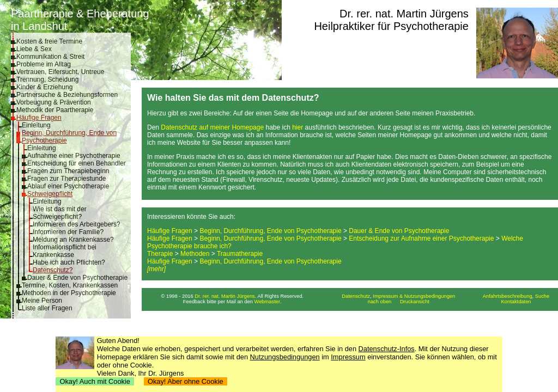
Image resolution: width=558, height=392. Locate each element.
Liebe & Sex (34, 49)
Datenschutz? (53, 270)
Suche (542, 296)
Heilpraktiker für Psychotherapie (391, 26)
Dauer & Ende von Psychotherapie (77, 278)
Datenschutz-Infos (387, 349)
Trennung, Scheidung (47, 79)
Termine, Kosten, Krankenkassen (70, 285)
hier (298, 127)
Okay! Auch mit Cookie (95, 381)
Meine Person (42, 301)
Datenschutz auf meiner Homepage (212, 127)
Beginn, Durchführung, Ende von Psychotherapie (270, 231)
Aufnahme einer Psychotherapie (74, 156)
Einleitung (36, 125)
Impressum (348, 357)
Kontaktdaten (516, 302)
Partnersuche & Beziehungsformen (67, 95)
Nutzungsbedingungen (285, 357)
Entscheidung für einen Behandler (77, 163)
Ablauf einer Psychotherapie (68, 186)
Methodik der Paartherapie (55, 110)
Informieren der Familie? (68, 232)
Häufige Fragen (39, 118)
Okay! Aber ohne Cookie (186, 381)
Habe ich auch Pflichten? (69, 262)
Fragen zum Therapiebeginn (68, 171)
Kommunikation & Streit (50, 57)
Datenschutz (356, 296)
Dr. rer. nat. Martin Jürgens (404, 14)
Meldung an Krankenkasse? (73, 240)
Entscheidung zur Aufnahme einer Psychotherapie (421, 238)
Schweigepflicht (50, 194)
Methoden (195, 254)
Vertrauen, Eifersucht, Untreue (60, 72)
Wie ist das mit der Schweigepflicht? (60, 213)
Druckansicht (415, 302)
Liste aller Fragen (47, 308)
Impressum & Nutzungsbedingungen (414, 296)
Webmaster (268, 302)
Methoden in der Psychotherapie (69, 293)
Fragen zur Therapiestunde (67, 179)
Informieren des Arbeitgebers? (77, 224)
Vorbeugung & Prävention (54, 102)
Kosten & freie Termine (49, 41)
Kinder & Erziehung (44, 87)
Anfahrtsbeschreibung (508, 296)
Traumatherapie (240, 254)
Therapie (160, 254)
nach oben (380, 302)
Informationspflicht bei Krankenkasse (65, 251)
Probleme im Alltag (44, 64)
